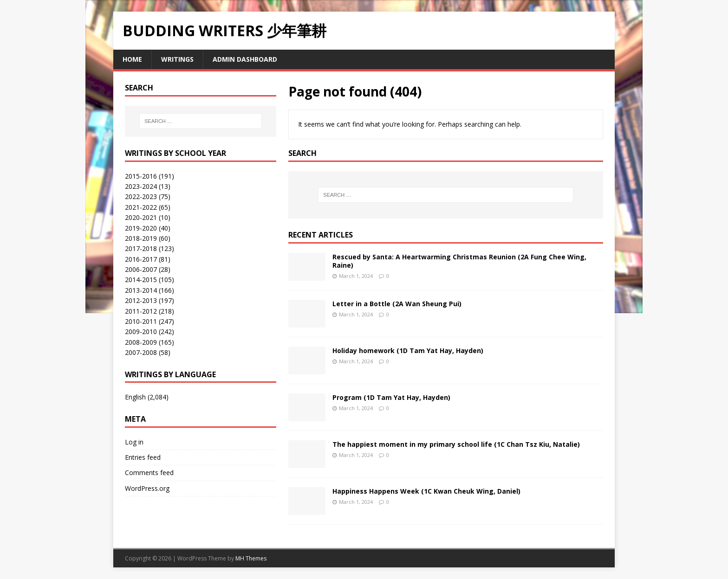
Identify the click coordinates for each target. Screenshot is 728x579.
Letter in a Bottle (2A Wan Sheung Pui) (397, 304)
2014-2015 (141, 280)
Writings (177, 59)
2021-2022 (141, 207)
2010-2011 (141, 321)
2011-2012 (141, 311)
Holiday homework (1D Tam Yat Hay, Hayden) (408, 351)
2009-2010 (141, 331)
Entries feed (143, 457)
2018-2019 (141, 238)
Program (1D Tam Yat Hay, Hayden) (391, 397)
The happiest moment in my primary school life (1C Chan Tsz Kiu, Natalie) (456, 444)
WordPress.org (147, 488)
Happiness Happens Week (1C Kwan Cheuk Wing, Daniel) (426, 491)
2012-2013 (141, 300)
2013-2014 (141, 290)
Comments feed (149, 473)
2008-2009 (141, 342)
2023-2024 (141, 186)
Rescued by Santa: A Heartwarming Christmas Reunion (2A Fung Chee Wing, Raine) (459, 261)
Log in (134, 442)
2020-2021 (141, 217)
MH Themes (251, 558)
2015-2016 (141, 176)
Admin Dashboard (245, 59)
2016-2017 (141, 259)
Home (132, 59)
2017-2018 (141, 248)
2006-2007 (141, 269)
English (135, 397)
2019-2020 (141, 228)
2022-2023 (141, 196)
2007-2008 (141, 352)
